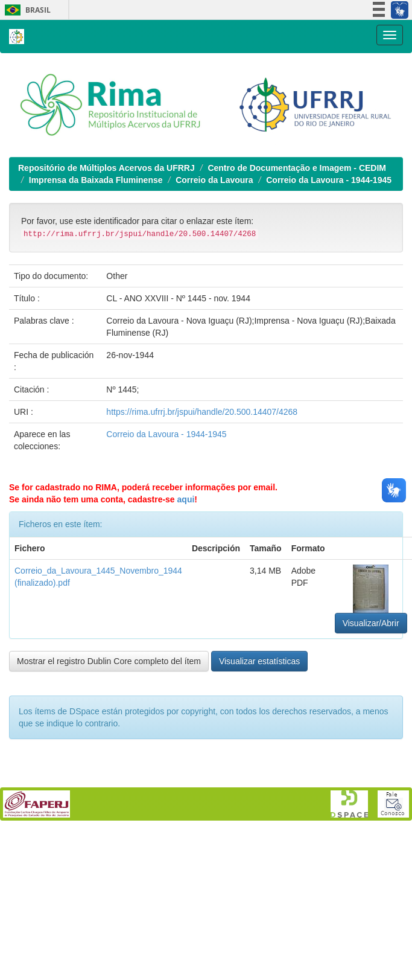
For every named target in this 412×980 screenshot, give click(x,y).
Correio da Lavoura (214, 180)
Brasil (26, 10)
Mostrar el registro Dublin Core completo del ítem (109, 661)
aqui (186, 499)
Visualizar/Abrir (371, 623)
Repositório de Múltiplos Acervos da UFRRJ (106, 168)
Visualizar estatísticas (259, 661)
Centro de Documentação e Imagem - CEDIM (297, 168)
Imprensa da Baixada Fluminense (96, 180)
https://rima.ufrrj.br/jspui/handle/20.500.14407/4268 (202, 412)
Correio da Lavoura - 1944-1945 (329, 180)
